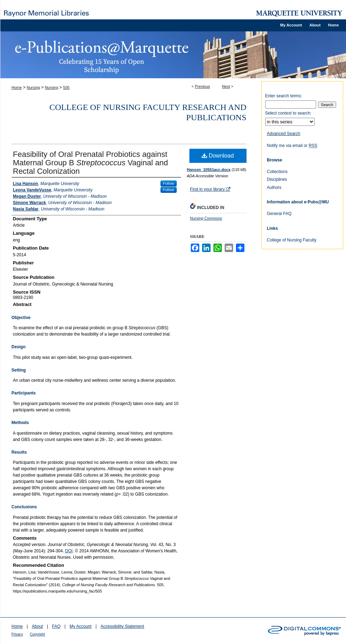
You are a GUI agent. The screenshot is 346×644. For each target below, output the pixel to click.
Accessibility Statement (122, 626)
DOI (69, 551)
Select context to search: (288, 113)
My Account (80, 626)
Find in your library (210, 189)
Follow (169, 183)
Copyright (38, 634)
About (37, 626)
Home (17, 87)
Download (218, 156)
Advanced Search (284, 134)
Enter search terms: (284, 96)
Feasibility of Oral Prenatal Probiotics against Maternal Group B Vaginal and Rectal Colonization (91, 163)
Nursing (34, 87)
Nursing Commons (206, 218)
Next (226, 86)
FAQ (56, 626)
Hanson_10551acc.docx (209, 170)
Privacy (17, 634)
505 (66, 87)
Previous (203, 86)
